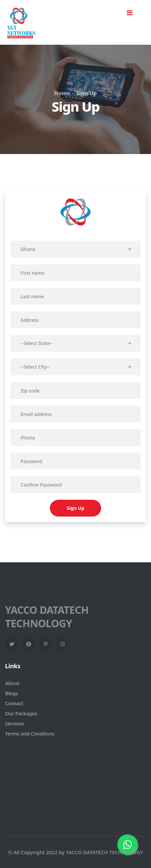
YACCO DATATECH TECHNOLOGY (105, 852)
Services (14, 723)
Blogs (11, 693)
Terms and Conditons (30, 733)
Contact (14, 703)
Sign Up (76, 508)
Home (62, 93)
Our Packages (21, 713)
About (12, 683)
